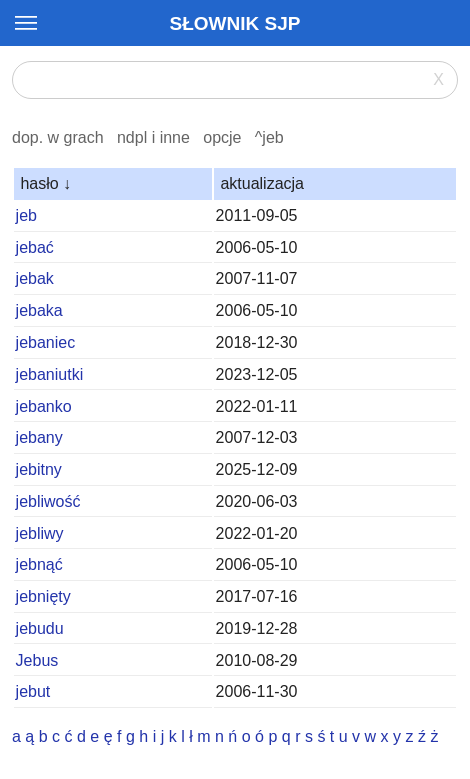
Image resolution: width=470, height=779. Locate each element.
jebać (35, 247)
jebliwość (48, 501)
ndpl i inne (153, 137)
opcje (222, 137)
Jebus (37, 660)
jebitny (39, 469)
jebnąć (39, 564)
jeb (26, 215)
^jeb (269, 137)
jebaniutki (50, 374)
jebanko (44, 406)
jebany (39, 437)
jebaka (39, 310)
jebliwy (40, 533)
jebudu (40, 628)
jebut (33, 691)
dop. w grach (58, 137)
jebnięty (43, 596)
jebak (35, 278)
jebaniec (46, 342)
